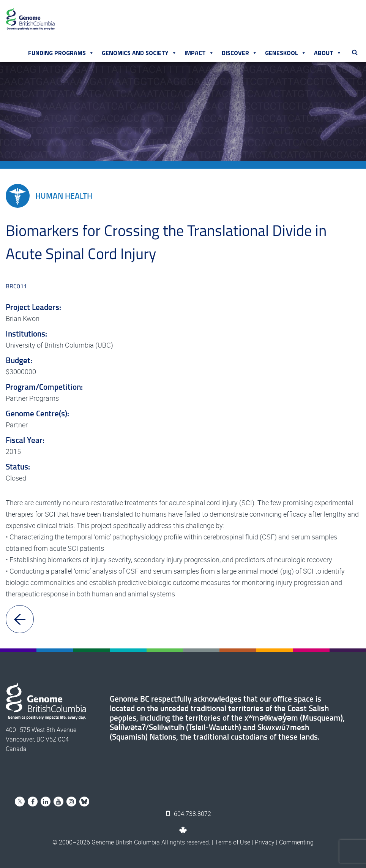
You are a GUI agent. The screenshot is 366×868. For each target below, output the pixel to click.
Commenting (296, 842)
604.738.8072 (189, 814)
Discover (240, 53)
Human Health (49, 196)
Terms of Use (233, 842)
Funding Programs (61, 53)
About (328, 53)
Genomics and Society (139, 53)
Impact (199, 53)
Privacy (265, 842)
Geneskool (286, 53)
